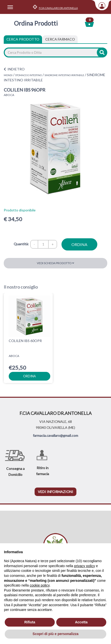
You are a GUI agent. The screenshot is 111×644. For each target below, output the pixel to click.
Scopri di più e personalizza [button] (55, 634)
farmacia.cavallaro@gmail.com (55, 435)
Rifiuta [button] (30, 622)
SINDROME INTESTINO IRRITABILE (64, 75)
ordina (79, 244)
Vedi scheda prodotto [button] (55, 263)
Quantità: (21, 244)
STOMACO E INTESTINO (28, 75)
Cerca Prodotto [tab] (23, 39)
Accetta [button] (81, 622)
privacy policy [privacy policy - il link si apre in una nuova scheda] (85, 566)
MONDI (8, 75)
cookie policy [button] (40, 585)
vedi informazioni (55, 492)
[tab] (60, 39)
